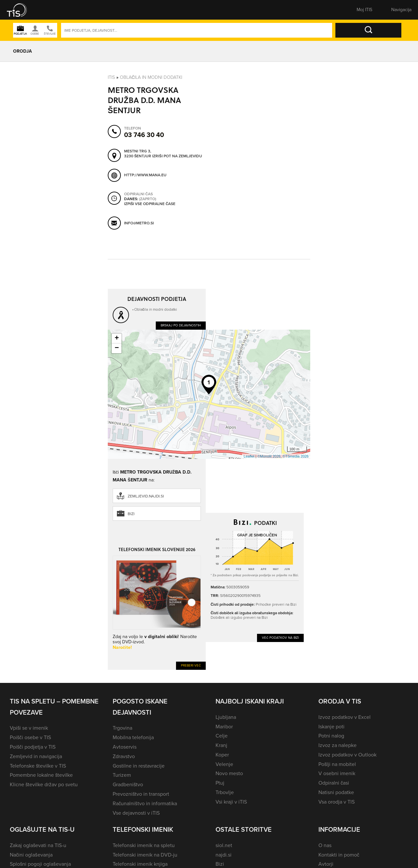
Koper (222, 755)
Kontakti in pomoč (339, 855)
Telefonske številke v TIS (38, 766)
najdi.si (224, 855)
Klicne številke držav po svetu (44, 784)
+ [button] (117, 339)
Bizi (131, 514)
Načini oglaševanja (31, 855)
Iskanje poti (331, 727)
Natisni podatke (336, 792)
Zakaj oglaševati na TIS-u (38, 845)
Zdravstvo (124, 756)
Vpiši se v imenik (29, 728)
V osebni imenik (337, 773)
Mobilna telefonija (133, 737)
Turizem (122, 775)
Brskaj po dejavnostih (181, 325)
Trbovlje (225, 792)
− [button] (117, 348)
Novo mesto (229, 773)
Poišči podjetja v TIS (33, 747)
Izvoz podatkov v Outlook (347, 755)
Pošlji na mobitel (337, 764)
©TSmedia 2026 (296, 456)
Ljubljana (226, 717)
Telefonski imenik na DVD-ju (145, 855)
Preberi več (191, 665)
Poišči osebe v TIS (30, 737)
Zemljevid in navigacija (36, 756)
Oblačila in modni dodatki (151, 77)
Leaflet (249, 456)
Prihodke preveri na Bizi (276, 604)
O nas (325, 845)
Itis (111, 77)
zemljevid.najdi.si (146, 496)
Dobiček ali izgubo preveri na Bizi (239, 617)
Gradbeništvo (128, 784)
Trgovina (122, 728)
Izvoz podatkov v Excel (345, 717)
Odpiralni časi (334, 783)
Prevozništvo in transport (141, 794)
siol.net (224, 845)
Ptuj (220, 783)
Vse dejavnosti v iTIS (136, 813)
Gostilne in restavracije (139, 766)
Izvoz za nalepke (338, 745)
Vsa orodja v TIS (337, 802)
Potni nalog (331, 736)
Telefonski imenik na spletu (144, 845)
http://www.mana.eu (145, 175)
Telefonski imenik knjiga (140, 864)
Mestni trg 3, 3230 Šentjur (138, 154)
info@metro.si (139, 223)
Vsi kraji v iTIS (231, 802)
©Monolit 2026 (269, 456)
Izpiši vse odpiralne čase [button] (150, 204)
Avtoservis (125, 747)
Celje (222, 736)
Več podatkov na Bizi (280, 638)
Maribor (224, 727)
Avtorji (326, 864)
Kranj (221, 745)
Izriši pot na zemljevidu (177, 156)
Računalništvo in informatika (145, 803)
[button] (21, 10)
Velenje (224, 764)
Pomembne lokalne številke (41, 775)
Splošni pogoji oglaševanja (40, 864)
